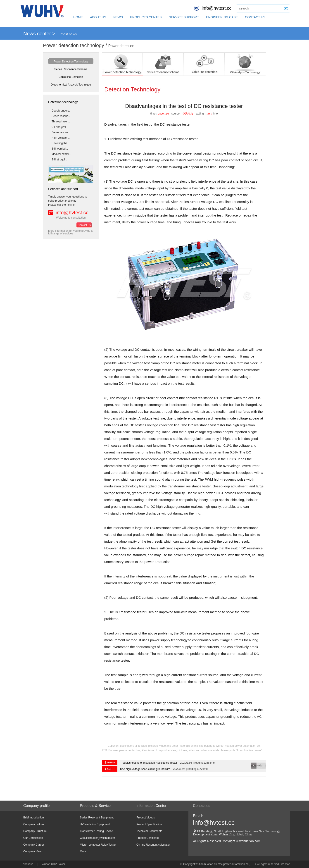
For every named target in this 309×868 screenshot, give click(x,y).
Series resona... (61, 116)
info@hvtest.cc (217, 8)
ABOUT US (98, 17)
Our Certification (33, 838)
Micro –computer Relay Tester (98, 845)
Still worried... (60, 149)
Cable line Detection (71, 77)
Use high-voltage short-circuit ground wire (145, 769)
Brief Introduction (34, 818)
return (258, 766)
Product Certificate (148, 838)
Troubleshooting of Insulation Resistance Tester (149, 763)
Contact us (84, 225)
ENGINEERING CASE (222, 17)
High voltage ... (61, 138)
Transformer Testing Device (96, 831)
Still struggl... (59, 160)
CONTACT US (255, 17)
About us (28, 864)
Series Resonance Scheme (71, 69)
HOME (78, 17)
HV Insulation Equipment (95, 824)
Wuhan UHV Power (54, 864)
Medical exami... (61, 154)
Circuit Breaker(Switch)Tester (97, 838)
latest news (68, 34)
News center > (39, 34)
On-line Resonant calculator (153, 845)
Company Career (34, 845)
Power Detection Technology (71, 62)
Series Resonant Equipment (97, 818)
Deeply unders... (61, 111)
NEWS (118, 17)
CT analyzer (59, 127)
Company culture (34, 824)
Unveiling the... (61, 143)
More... (84, 851)
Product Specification (149, 824)
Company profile (37, 806)
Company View (32, 851)
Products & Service (95, 806)
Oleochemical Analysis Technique (71, 85)
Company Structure (35, 831)
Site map (285, 864)
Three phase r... (61, 122)
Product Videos (146, 818)
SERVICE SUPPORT (184, 17)
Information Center (151, 806)
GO (286, 8)
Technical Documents (149, 831)
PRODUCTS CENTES (146, 17)
